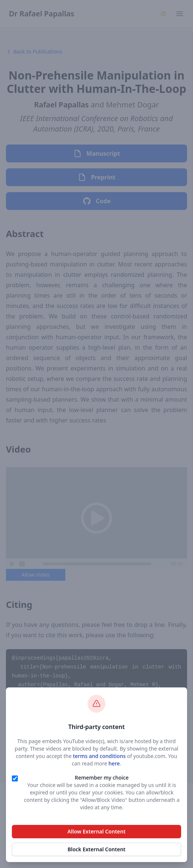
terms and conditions (99, 756)
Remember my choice (102, 778)
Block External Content (96, 849)
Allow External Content (96, 831)
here (114, 763)
